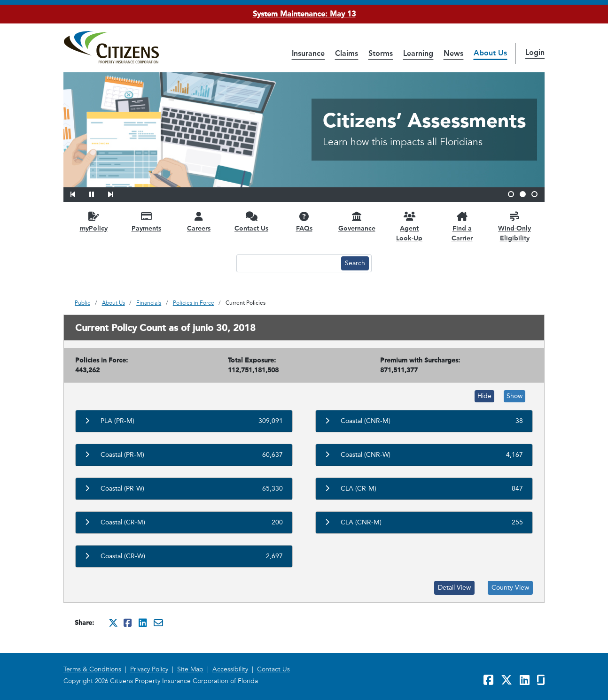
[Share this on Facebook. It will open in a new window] (128, 623)
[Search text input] (288, 263)
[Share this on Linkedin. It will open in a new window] (143, 623)
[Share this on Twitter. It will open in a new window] (113, 623)
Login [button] (535, 52)
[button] (79, 193)
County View (510, 588)
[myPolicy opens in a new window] (94, 221)
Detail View (454, 588)
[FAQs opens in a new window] (304, 221)
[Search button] (355, 263)
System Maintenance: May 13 (304, 14)
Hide (484, 396)
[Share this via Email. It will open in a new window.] (158, 623)
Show (514, 396)
